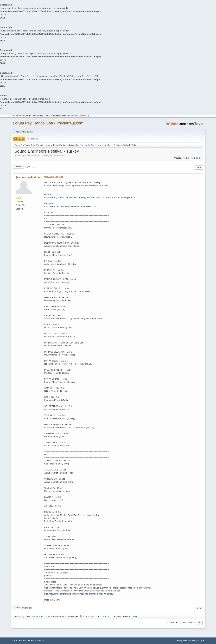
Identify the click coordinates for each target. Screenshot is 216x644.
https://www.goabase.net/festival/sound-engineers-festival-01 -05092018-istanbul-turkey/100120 (90, 197)
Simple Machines (38, 641)
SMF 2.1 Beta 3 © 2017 (21, 641)
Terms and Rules (189, 641)
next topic (196, 158)
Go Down (18, 167)
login (77, 116)
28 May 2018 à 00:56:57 (54, 177)
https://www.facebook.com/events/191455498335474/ (70, 207)
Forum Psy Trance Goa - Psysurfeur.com (48, 123)
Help (179, 641)
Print (199, 167)
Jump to (170, 623)
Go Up (17, 608)
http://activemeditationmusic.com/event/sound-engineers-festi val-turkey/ (79, 594)
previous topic (181, 158)
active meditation (29, 177)
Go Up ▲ (201, 641)
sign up (86, 116)
